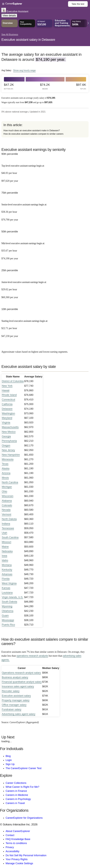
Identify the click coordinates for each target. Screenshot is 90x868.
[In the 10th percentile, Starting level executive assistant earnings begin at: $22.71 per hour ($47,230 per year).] (45, 327)
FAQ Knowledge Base (18, 839)
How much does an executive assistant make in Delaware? (32, 130)
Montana (7, 565)
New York (7, 386)
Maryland (7, 418)
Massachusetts (10, 427)
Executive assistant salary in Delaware (28, 40)
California (7, 404)
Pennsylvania (9, 441)
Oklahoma (8, 611)
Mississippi (8, 620)
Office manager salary (14, 705)
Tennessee (8, 528)
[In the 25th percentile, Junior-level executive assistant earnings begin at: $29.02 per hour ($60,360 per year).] (45, 288)
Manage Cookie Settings (19, 863)
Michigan (7, 487)
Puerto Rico (8, 625)
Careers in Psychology (18, 799)
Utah (4, 533)
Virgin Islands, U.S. (13, 597)
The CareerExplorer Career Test (24, 768)
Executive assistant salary (16, 696)
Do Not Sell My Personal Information (26, 855)
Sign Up (10, 764)
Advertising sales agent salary (19, 714)
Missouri (7, 542)
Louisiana (7, 593)
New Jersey (8, 450)
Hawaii (6, 390)
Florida (6, 579)
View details (9, 16)
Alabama (7, 501)
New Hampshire (11, 455)
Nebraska (7, 551)
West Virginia (9, 583)
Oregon (6, 445)
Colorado (7, 505)
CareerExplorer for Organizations (24, 818)
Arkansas (7, 574)
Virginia (6, 423)
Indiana (6, 524)
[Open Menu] (35, 4)
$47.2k (9, 86)
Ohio (4, 491)
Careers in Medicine (17, 795)
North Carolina (10, 482)
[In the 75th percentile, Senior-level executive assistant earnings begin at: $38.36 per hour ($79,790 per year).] (45, 210)
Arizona (6, 473)
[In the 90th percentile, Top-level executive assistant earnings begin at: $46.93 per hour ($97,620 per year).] (45, 171)
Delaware (7, 409)
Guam (5, 616)
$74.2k (45, 86)
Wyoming (7, 606)
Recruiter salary (11, 691)
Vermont (7, 514)
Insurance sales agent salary (18, 686)
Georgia (6, 436)
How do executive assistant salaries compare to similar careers (33, 134)
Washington (8, 413)
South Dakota (9, 602)
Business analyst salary (15, 677)
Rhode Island (9, 395)
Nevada (6, 510)
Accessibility (12, 851)
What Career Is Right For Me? (22, 787)
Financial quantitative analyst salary (22, 682)
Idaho (5, 560)
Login (9, 760)
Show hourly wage (24, 70)
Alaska (6, 468)
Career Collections (16, 783)
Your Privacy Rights (17, 859)
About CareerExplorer (18, 831)
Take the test (78, 4)
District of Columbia (13, 381)
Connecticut (8, 400)
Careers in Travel (15, 803)
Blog (8, 756)
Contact (10, 835)
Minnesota (8, 459)
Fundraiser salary (12, 709)
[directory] (45, 129)
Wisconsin (8, 496)
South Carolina (10, 537)
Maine (5, 547)
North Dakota (9, 519)
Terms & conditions (16, 843)
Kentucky (7, 570)
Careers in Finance (16, 791)
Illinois (5, 478)
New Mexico (9, 432)
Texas (5, 464)
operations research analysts (32, 656)
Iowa (4, 556)
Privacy (10, 847)
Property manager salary (16, 700)
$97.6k (81, 86)
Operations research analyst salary (21, 673)
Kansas (6, 588)
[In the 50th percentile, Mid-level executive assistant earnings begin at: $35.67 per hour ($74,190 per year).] (45, 249)
